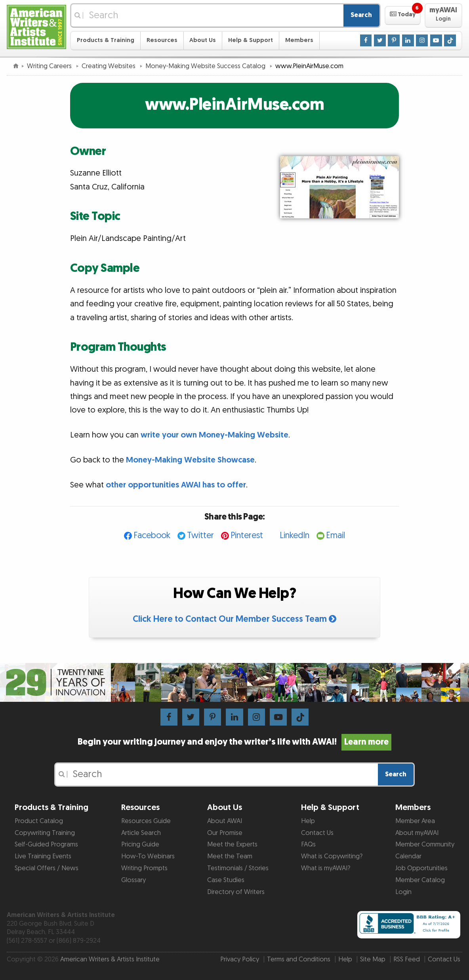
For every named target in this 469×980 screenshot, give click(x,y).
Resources (162, 40)
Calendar (408, 856)
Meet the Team (230, 856)
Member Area (415, 821)
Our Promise (225, 833)
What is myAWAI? (326, 868)
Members (299, 40)
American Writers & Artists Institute (110, 959)
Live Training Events (43, 856)
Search (361, 15)
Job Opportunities (421, 868)
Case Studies (226, 880)
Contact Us (317, 833)
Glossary (133, 880)
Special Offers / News (47, 868)
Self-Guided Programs (46, 844)
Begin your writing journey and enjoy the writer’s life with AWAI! (235, 742)
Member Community (425, 844)
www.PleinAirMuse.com (234, 105)
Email (336, 536)
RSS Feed (407, 959)
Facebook (152, 536)
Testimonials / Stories (238, 868)
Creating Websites (109, 66)
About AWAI (225, 821)
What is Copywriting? (332, 856)
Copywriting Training (45, 833)
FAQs (308, 844)
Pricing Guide (140, 844)
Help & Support (251, 40)
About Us (203, 40)
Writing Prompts (144, 868)
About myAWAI (417, 833)
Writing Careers (50, 66)
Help (308, 821)
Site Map (373, 959)
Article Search (141, 833)
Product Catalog (39, 821)
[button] (403, 15)
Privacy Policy (240, 959)
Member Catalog (420, 880)
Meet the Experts (232, 844)
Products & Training (106, 40)
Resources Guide (146, 821)
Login (403, 892)
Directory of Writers (236, 892)
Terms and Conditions (299, 959)
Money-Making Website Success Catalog (206, 66)
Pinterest (247, 536)
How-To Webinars (148, 856)
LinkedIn (295, 536)
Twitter (200, 536)
